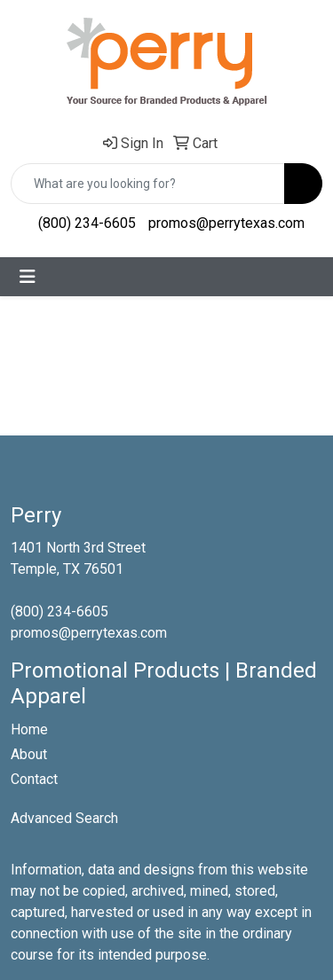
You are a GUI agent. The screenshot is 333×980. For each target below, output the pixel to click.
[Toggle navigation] (28, 277)
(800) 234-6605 (87, 223)
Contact (34, 779)
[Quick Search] (148, 184)
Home (29, 729)
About (29, 754)
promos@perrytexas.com (226, 223)
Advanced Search (64, 818)
